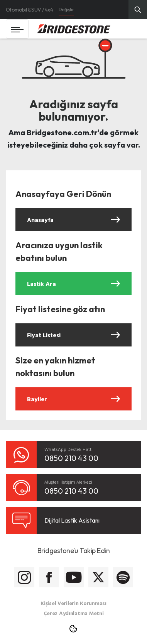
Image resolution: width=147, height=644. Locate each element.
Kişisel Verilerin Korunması (73, 603)
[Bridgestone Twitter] (98, 577)
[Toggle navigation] (17, 29)
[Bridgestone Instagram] (24, 577)
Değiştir (66, 9)
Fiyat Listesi (73, 335)
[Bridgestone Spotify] (123, 577)
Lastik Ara (73, 284)
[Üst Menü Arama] (138, 10)
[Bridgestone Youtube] (74, 577)
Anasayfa (73, 220)
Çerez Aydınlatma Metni (74, 613)
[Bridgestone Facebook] (49, 577)
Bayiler (73, 399)
